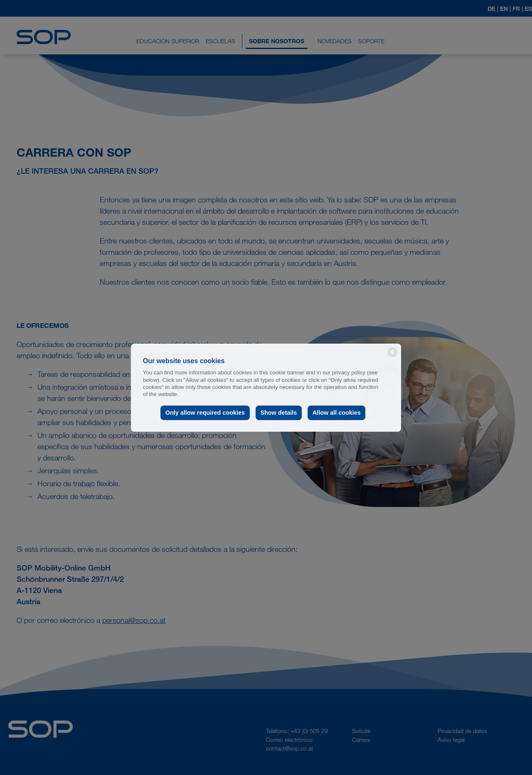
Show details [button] (278, 413)
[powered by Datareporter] (393, 356)
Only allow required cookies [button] (205, 413)
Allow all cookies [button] (337, 413)
